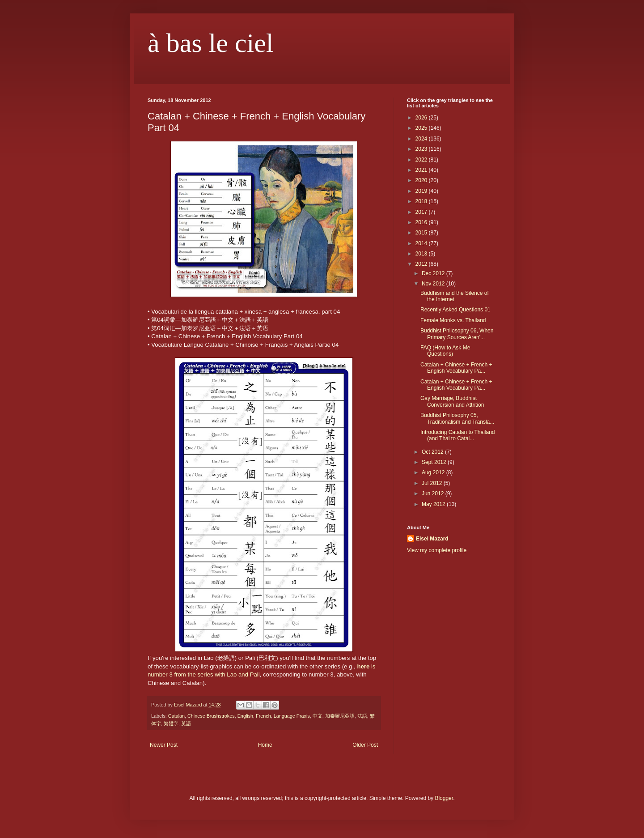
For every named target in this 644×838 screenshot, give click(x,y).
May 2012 (434, 504)
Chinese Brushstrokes (211, 716)
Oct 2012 (433, 452)
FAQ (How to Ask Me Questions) (445, 351)
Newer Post (164, 745)
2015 (422, 233)
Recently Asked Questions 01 (455, 310)
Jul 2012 (433, 483)
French (263, 716)
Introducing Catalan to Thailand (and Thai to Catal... (458, 435)
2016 (422, 222)
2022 (422, 160)
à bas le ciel (211, 43)
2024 (422, 139)
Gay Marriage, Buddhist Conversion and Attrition (452, 401)
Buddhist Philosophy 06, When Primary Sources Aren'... (457, 334)
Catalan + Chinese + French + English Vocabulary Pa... (456, 368)
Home (265, 745)
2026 (422, 118)
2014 (422, 243)
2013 (422, 254)
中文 (318, 716)
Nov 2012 (434, 284)
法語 (362, 716)
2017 (422, 212)
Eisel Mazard (432, 539)
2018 (422, 201)
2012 (422, 264)
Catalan (176, 716)
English (245, 716)
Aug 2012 (434, 472)
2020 (422, 180)
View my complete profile (437, 550)
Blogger (444, 798)
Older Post (365, 745)
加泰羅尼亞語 (340, 716)
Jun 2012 (434, 493)
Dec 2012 (434, 273)
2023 (422, 149)
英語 (186, 723)
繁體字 (171, 723)
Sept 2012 (435, 462)
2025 (422, 128)
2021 (422, 170)
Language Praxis (292, 716)
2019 (422, 191)
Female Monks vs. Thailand (453, 320)
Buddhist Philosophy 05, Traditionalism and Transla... (457, 418)
